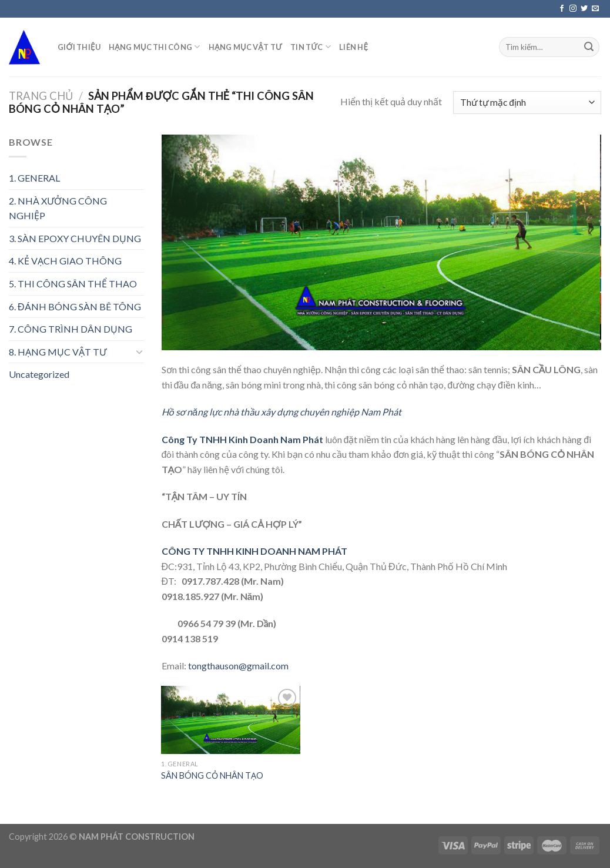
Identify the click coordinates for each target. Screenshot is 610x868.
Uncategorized (39, 374)
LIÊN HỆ (353, 47)
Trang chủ (41, 96)
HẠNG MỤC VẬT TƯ (245, 47)
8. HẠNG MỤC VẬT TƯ (58, 352)
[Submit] (589, 47)
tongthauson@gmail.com (238, 666)
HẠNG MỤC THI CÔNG (155, 47)
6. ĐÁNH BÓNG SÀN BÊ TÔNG (75, 306)
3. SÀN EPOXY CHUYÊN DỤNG (75, 238)
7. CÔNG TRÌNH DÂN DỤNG (71, 329)
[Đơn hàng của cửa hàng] (527, 103)
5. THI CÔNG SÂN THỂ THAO (73, 284)
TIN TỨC (311, 47)
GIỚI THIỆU (79, 47)
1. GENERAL (34, 178)
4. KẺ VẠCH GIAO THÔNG (65, 261)
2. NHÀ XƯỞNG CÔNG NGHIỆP (58, 208)
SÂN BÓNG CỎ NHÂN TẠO (212, 775)
